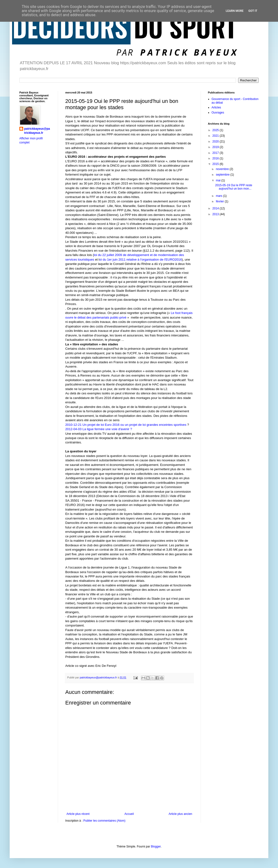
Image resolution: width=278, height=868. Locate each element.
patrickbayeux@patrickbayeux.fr (37, 131)
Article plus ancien (180, 814)
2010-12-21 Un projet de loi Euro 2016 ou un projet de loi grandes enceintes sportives (126, 425)
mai (219, 180)
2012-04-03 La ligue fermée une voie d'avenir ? (99, 429)
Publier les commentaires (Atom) (104, 821)
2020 (216, 142)
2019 (216, 147)
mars (219, 196)
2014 (216, 208)
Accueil (129, 814)
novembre (223, 169)
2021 (216, 136)
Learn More (235, 11)
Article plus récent (78, 814)
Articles (216, 107)
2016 (216, 158)
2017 (216, 153)
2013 (216, 214)
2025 (216, 130)
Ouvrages (218, 113)
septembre (223, 175)
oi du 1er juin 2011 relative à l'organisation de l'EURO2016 (141, 260)
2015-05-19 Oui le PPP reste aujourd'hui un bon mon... (234, 187)
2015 (216, 164)
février (220, 201)
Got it (253, 11)
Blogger (156, 847)
